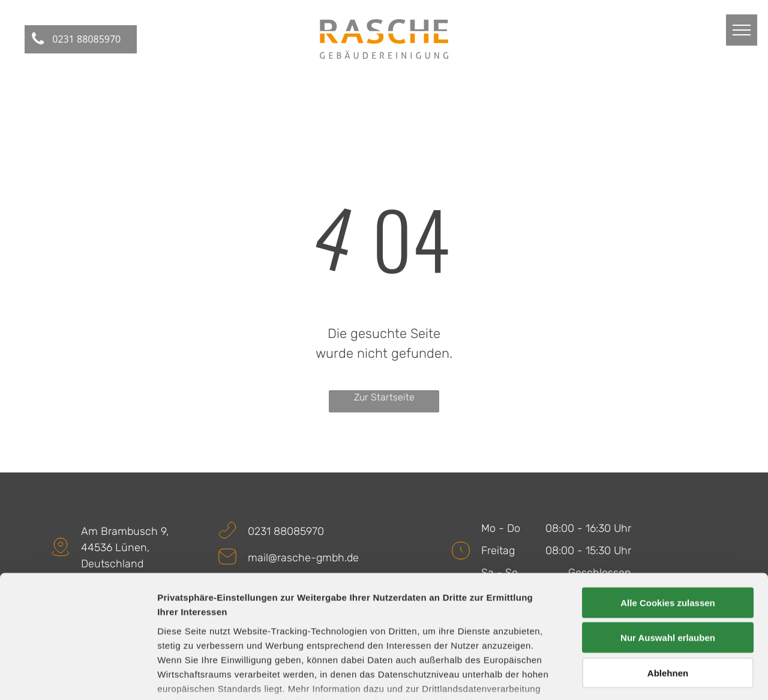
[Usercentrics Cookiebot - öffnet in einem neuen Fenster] (78, 677)
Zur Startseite (384, 397)
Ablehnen (668, 585)
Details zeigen (638, 676)
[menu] (742, 30)
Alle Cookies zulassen (668, 515)
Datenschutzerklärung (208, 629)
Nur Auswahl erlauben (668, 550)
